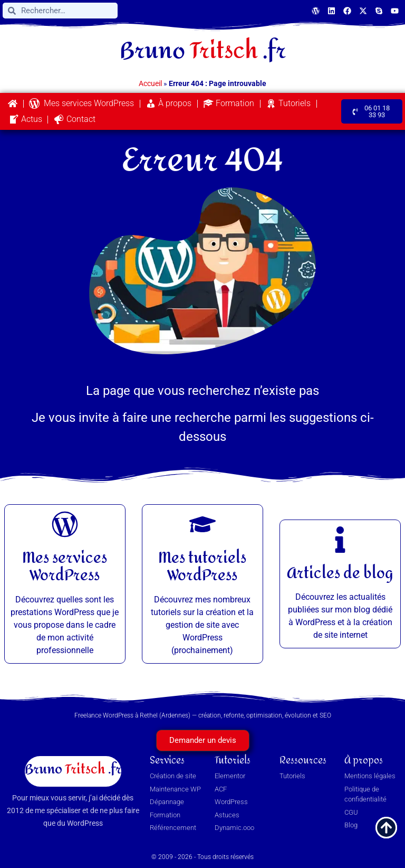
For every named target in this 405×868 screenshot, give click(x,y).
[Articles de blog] (340, 540)
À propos (168, 103)
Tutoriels (288, 103)
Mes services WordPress (81, 103)
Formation (229, 103)
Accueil (150, 83)
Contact (75, 119)
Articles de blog (340, 573)
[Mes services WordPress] (65, 524)
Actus (25, 119)
